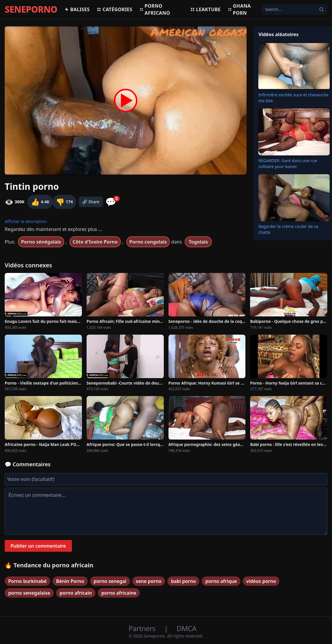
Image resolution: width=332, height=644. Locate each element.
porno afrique (221, 581)
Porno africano (155, 9)
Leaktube (205, 9)
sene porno (149, 581)
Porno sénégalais (41, 242)
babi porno (183, 581)
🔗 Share (91, 202)
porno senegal (110, 581)
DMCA (187, 628)
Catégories (114, 9)
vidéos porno (261, 581)
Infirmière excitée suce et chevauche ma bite (293, 98)
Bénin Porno (70, 581)
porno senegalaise (29, 593)
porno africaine (119, 593)
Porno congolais (148, 242)
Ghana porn (239, 9)
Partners (143, 628)
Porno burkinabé (27, 581)
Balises (77, 9)
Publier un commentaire (38, 546)
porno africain (76, 593)
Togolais (198, 242)
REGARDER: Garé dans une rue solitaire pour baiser (288, 163)
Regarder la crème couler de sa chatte (288, 229)
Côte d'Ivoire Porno (95, 242)
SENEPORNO (31, 9)
